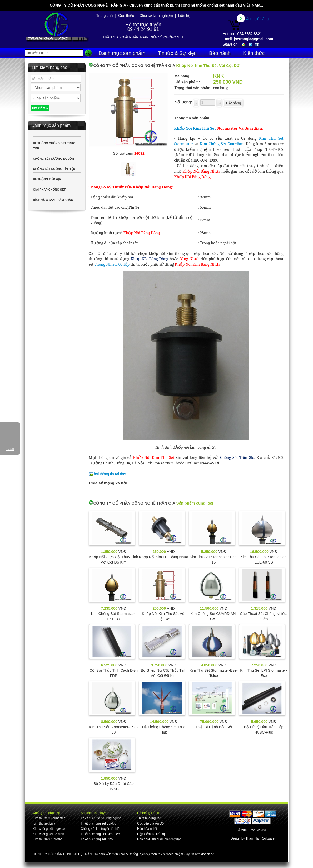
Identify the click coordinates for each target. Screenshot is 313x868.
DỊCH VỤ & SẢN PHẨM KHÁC (53, 200)
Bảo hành (220, 53)
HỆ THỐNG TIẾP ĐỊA (47, 179)
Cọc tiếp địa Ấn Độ (150, 823)
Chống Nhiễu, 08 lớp (112, 264)
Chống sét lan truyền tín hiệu (101, 829)
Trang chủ (105, 16)
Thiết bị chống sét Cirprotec (100, 834)
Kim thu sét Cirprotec (48, 839)
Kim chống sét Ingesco (49, 829)
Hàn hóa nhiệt (147, 829)
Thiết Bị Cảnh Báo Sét (214, 727)
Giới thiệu (126, 16)
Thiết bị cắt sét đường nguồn (101, 818)
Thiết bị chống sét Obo (97, 839)
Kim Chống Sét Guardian (222, 144)
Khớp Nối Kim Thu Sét (195, 128)
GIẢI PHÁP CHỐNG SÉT (49, 190)
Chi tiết (10, 449)
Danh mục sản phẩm (122, 53)
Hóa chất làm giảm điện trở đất (159, 839)
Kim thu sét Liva (44, 823)
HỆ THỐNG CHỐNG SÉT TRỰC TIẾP (54, 146)
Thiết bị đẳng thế (149, 818)
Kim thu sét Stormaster (49, 818)
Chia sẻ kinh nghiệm (156, 16)
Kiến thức (254, 53)
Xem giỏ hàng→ (259, 19)
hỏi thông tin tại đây (110, 474)
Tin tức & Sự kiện (177, 53)
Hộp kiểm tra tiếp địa (152, 834)
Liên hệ (184, 16)
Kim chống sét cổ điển (49, 834)
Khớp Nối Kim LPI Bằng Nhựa (164, 557)
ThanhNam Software (260, 838)
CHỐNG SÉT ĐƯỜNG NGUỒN (54, 159)
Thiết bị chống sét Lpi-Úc (98, 823)
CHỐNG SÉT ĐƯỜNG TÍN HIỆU (54, 169)
